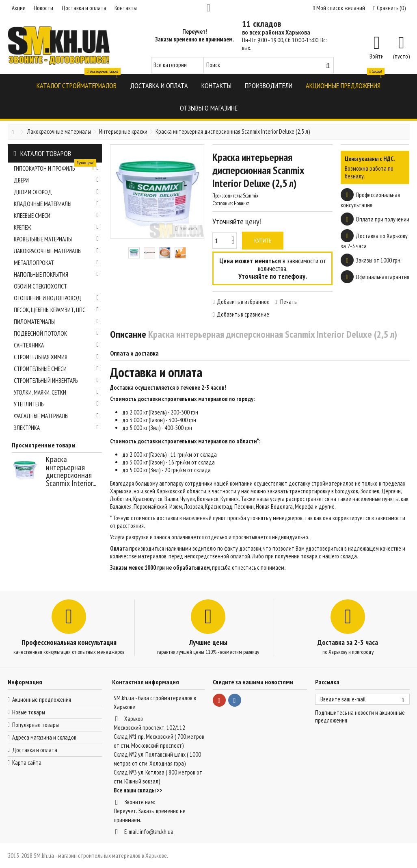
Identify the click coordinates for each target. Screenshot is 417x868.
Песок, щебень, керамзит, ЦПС (56, 310)
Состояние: (223, 203)
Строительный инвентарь (56, 381)
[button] (77, 85)
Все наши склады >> (138, 790)
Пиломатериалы (56, 322)
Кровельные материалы (56, 239)
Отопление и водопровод (56, 298)
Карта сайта (27, 763)
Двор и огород (56, 192)
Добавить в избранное (243, 302)
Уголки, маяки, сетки (56, 392)
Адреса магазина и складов (44, 737)
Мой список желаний (339, 8)
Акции (19, 8)
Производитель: (227, 196)
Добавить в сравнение (243, 314)
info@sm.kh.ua (157, 832)
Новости (43, 8)
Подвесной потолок (56, 333)
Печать (288, 302)
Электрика (56, 428)
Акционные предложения (42, 700)
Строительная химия (56, 357)
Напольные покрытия (56, 275)
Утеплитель (56, 404)
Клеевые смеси (56, 216)
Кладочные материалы (56, 204)
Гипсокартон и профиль (56, 167)
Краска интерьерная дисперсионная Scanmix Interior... (71, 471)
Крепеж (56, 227)
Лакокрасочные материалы (56, 251)
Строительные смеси (56, 369)
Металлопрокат (56, 263)
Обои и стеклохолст (40, 286)
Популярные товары (36, 725)
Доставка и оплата (84, 8)
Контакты (126, 8)
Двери (56, 180)
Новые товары (29, 712)
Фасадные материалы (56, 416)
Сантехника (56, 345)
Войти (377, 56)
